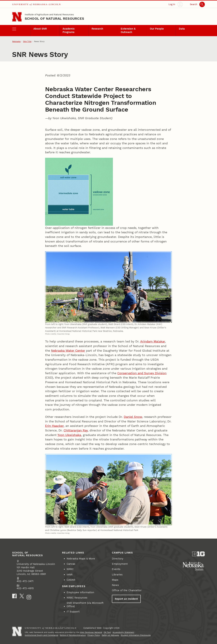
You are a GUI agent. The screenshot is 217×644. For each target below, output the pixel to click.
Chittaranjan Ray (76, 430)
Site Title (27, 42)
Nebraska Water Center (68, 351)
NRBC (70, 569)
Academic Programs (69, 30)
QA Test (107, 632)
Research (97, 29)
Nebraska (16, 42)
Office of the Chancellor (127, 590)
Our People (157, 29)
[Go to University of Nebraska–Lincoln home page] (17, 17)
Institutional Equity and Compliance (41, 635)
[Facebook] (14, 596)
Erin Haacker (54, 426)
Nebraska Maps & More (81, 559)
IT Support (73, 612)
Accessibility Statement (123, 632)
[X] (22, 596)
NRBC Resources (77, 598)
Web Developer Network (91, 632)
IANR (70, 575)
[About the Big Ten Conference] (198, 554)
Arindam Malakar (153, 341)
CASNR (71, 580)
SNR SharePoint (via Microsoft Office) (85, 605)
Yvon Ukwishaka (69, 435)
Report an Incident (126, 599)
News (115, 585)
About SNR (40, 29)
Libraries (117, 575)
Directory (118, 559)
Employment (120, 564)
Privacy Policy (94, 635)
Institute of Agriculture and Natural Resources (49, 15)
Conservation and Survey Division (142, 373)
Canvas (71, 564)
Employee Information (80, 592)
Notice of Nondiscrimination (73, 635)
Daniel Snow (133, 417)
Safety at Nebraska (110, 635)
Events (116, 569)
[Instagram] (29, 597)
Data (182, 29)
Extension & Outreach (128, 30)
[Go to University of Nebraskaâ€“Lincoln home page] (17, 631)
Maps (115, 580)
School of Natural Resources (54, 19)
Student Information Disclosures (136, 635)
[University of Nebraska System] (194, 566)
